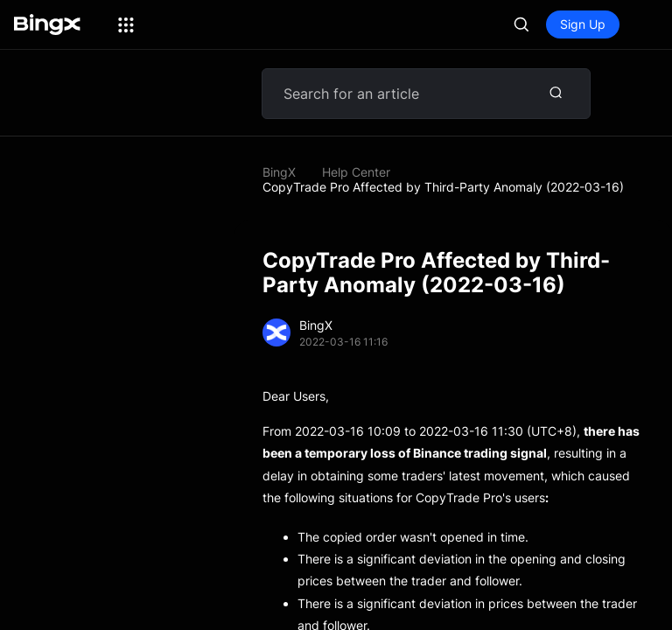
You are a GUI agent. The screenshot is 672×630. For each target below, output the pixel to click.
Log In (507, 24)
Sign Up (583, 24)
